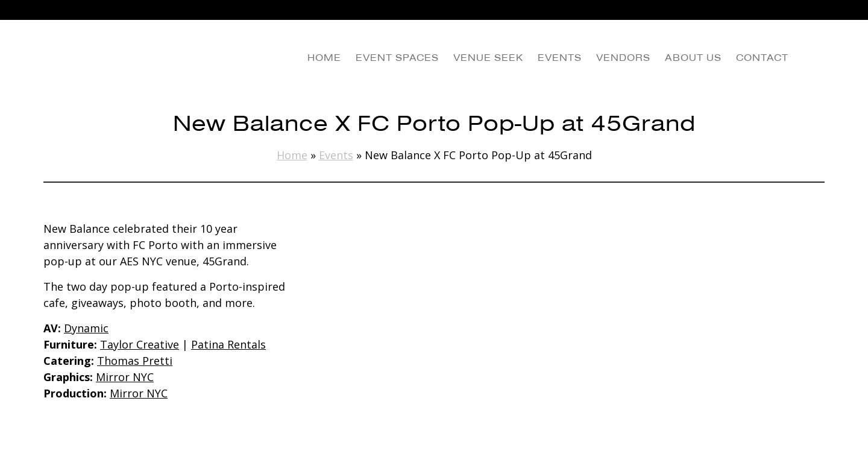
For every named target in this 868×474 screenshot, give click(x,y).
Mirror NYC (125, 377)
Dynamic (86, 328)
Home (292, 155)
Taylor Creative (140, 344)
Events (336, 155)
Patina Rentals (228, 344)
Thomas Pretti (135, 361)
